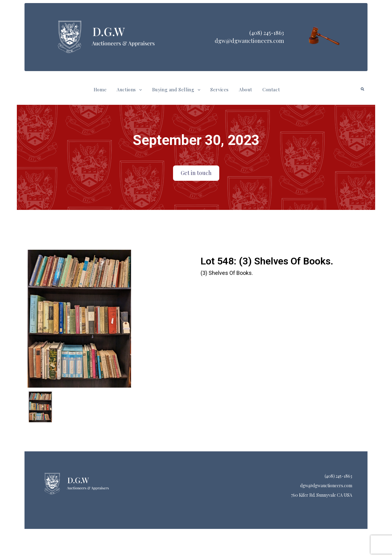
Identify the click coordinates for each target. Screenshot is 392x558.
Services (220, 89)
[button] (129, 90)
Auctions (129, 89)
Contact (271, 89)
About (246, 89)
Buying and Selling (176, 89)
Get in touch (196, 173)
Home (100, 89)
